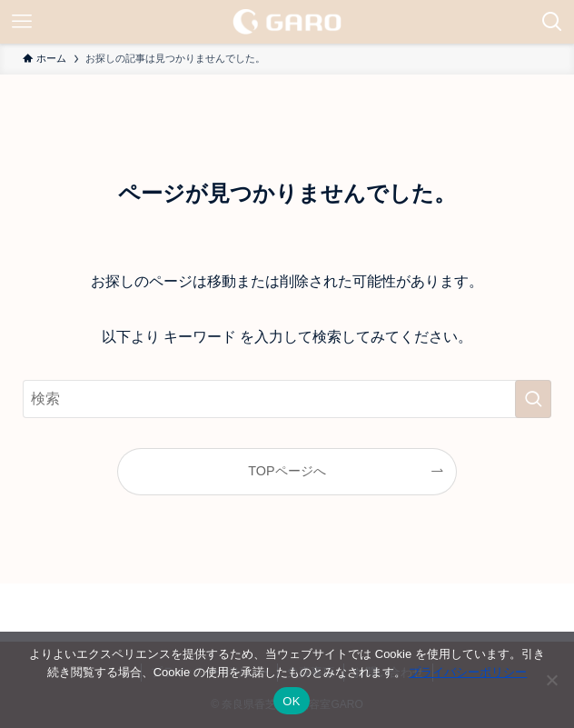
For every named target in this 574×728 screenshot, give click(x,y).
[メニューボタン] (22, 22)
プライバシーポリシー (468, 672)
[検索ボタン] (552, 22)
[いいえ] (551, 680)
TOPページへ (287, 471)
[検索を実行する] (533, 399)
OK (291, 701)
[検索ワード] (287, 399)
